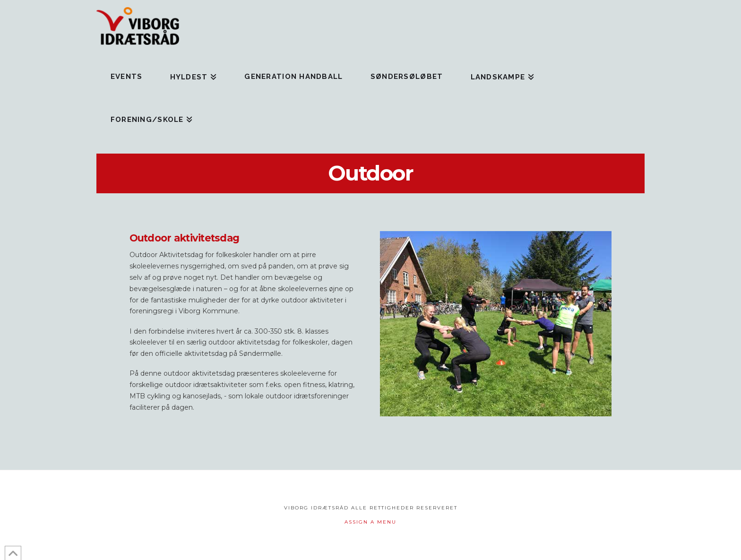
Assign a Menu (370, 522)
